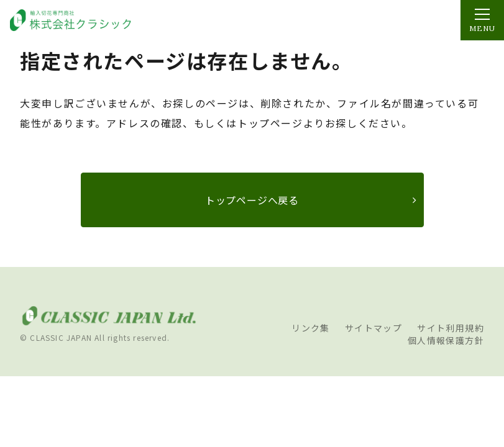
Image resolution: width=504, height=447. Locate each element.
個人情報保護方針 (446, 340)
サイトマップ (373, 328)
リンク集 (311, 328)
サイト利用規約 (451, 328)
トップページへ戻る (252, 200)
